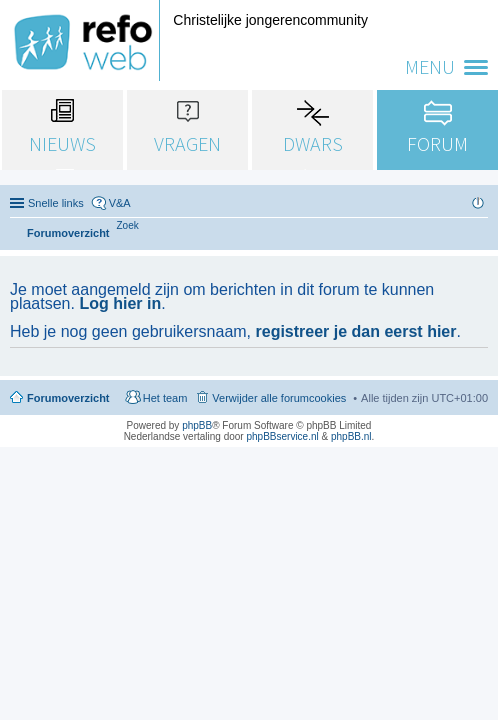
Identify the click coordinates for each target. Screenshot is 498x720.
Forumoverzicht (68, 398)
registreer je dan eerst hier (356, 331)
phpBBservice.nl (282, 436)
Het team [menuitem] (165, 398)
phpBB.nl (351, 436)
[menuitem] (128, 225)
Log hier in (120, 303)
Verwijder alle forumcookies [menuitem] (279, 398)
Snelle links (56, 203)
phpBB (197, 425)
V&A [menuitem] (120, 203)
